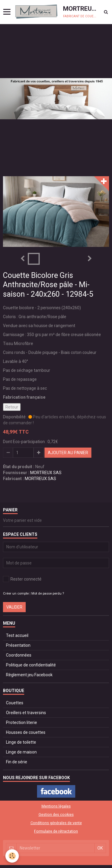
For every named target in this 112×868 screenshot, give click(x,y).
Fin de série (17, 762)
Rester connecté (22, 579)
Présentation (18, 645)
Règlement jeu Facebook (29, 675)
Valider (14, 607)
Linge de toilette (21, 742)
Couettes (15, 703)
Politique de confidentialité (31, 665)
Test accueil (17, 635)
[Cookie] (12, 856)
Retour (12, 407)
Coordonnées (19, 655)
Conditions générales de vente (56, 823)
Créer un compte (16, 594)
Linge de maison (21, 752)
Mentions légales (56, 806)
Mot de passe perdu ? (48, 594)
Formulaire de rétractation (56, 831)
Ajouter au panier (68, 453)
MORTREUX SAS (46, 473)
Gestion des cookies (56, 814)
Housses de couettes (26, 732)
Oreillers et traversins (26, 713)
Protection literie (22, 722)
